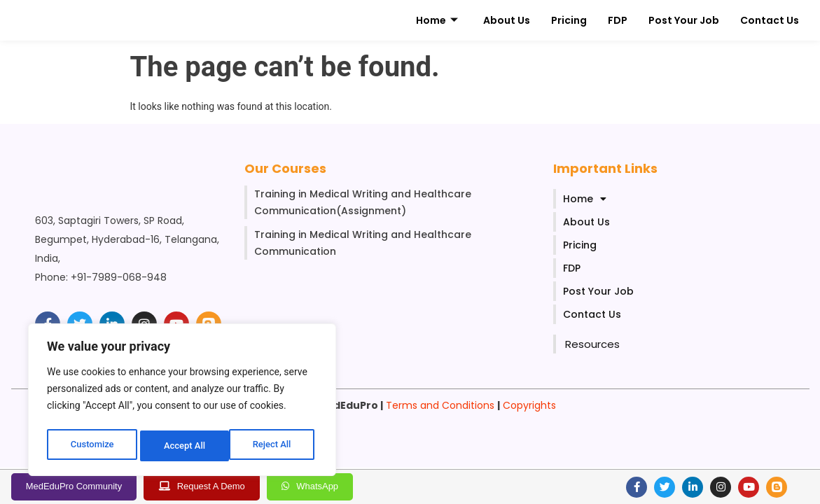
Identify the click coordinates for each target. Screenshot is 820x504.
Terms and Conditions (440, 405)
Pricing (569, 20)
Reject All (183, 446)
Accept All (274, 446)
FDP (618, 20)
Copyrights (529, 405)
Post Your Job (684, 20)
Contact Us (770, 20)
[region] (182, 402)
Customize (91, 446)
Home (437, 21)
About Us (507, 20)
